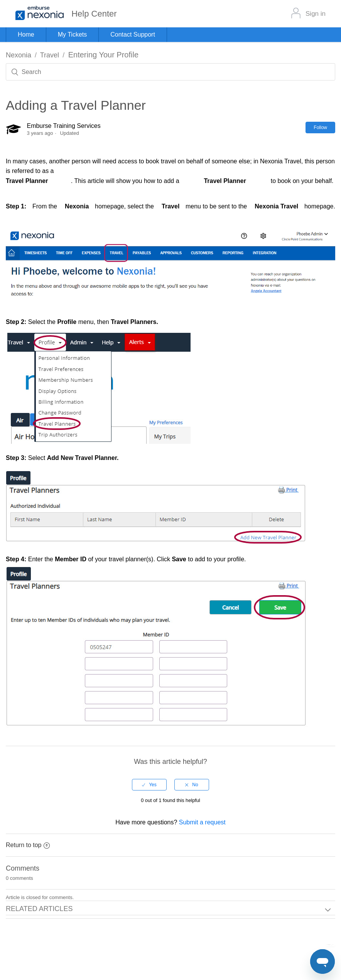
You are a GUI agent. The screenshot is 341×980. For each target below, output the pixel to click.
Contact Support (133, 34)
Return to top (28, 845)
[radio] (149, 785)
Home (26, 34)
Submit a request (202, 822)
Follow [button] (320, 128)
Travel (50, 55)
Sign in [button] (316, 14)
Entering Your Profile (103, 55)
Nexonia (19, 55)
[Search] (170, 72)
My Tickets (73, 34)
